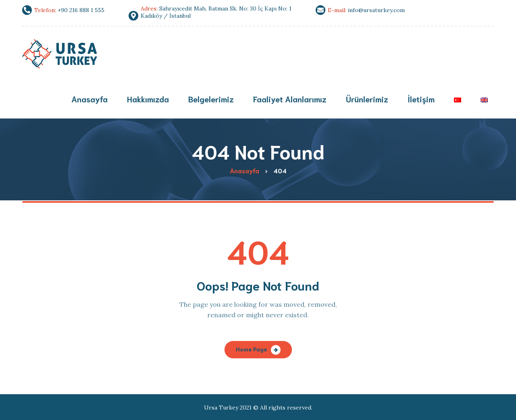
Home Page (251, 349)
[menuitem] (458, 100)
